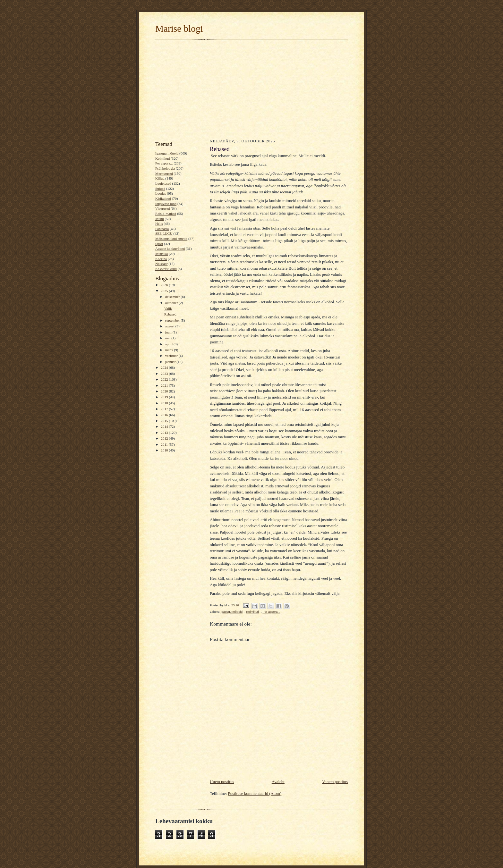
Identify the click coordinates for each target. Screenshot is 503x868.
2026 (165, 285)
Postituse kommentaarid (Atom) (255, 793)
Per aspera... (164, 163)
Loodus (161, 193)
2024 (165, 367)
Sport (159, 244)
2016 (165, 415)
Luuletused (163, 183)
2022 (165, 379)
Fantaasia (162, 229)
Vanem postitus (335, 782)
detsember (173, 297)
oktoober (172, 303)
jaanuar (171, 362)
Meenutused (164, 173)
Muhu (160, 219)
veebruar (172, 356)
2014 (165, 426)
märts (170, 350)
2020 (165, 391)
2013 (165, 433)
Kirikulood (163, 198)
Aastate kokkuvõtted (170, 249)
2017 (165, 409)
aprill (169, 344)
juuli (169, 332)
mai (168, 338)
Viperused (162, 208)
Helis (159, 223)
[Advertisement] (251, 88)
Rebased (170, 314)
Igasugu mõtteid (167, 153)
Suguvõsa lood (166, 204)
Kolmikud (162, 158)
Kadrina (161, 259)
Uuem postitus (222, 782)
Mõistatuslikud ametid (171, 239)
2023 (165, 374)
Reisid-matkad (166, 214)
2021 (165, 385)
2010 (165, 450)
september (173, 320)
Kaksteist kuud (166, 269)
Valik (168, 308)
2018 (165, 403)
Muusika (162, 254)
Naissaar (161, 264)
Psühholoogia (165, 168)
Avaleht (278, 782)
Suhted (160, 189)
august (170, 326)
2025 (165, 291)
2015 (165, 421)
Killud (160, 178)
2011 (165, 444)
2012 (165, 438)
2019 (165, 397)
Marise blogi (179, 29)
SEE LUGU (164, 233)
